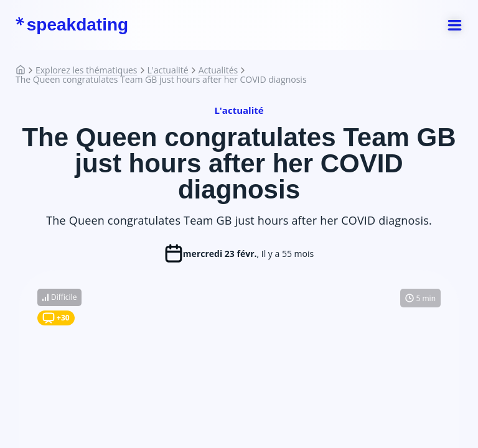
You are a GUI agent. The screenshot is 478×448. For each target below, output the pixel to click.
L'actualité (168, 70)
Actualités (218, 70)
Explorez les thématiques (87, 70)
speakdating (72, 25)
